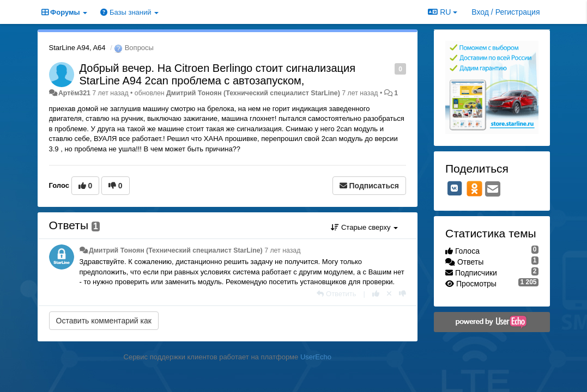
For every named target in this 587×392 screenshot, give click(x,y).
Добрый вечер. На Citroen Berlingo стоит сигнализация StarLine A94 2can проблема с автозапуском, (217, 74)
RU (443, 12)
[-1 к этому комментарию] (403, 294)
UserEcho (316, 357)
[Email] (493, 190)
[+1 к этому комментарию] (376, 294)
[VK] (455, 188)
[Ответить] (336, 294)
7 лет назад (282, 250)
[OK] (474, 188)
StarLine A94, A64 (77, 48)
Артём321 (74, 93)
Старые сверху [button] (364, 227)
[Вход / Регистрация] (506, 12)
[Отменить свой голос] (389, 294)
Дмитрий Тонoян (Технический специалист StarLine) (253, 93)
